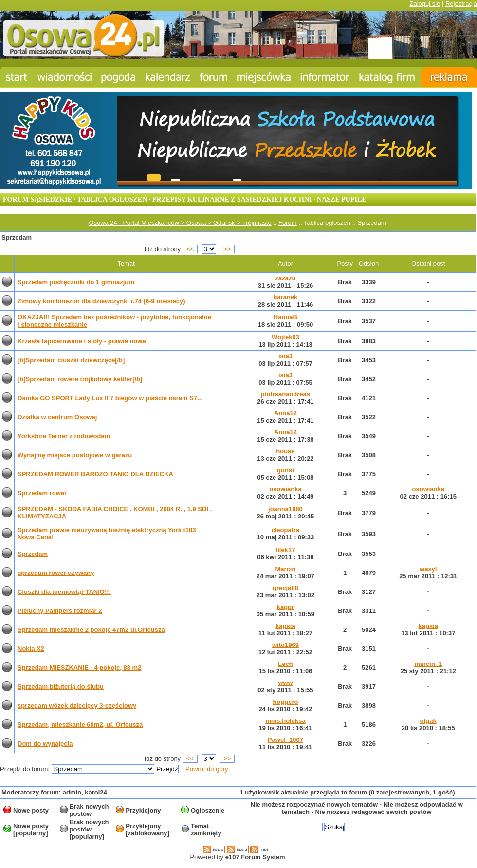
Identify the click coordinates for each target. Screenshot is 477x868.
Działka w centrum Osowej (57, 417)
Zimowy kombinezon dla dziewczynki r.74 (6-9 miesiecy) (101, 301)
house (285, 451)
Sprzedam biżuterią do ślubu (61, 687)
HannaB (285, 317)
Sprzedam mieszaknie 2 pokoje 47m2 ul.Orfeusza (91, 630)
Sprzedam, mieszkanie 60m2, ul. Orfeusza (80, 725)
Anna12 (285, 413)
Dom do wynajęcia (45, 744)
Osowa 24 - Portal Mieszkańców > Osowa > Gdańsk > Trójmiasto (180, 223)
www (285, 683)
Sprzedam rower (42, 493)
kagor (285, 607)
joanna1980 (285, 509)
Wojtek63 (285, 337)
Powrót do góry (207, 769)
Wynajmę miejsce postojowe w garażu (75, 455)
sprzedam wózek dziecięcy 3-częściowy (77, 706)
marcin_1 (428, 664)
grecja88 (285, 588)
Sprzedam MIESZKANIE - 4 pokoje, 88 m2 (79, 668)
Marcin (285, 569)
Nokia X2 (31, 649)
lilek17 (286, 550)
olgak (428, 721)
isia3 (285, 356)
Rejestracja (461, 4)
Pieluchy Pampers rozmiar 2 (60, 611)
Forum (288, 223)
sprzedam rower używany (56, 573)
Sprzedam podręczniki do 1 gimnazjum (76, 282)
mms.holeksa (285, 721)
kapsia (285, 626)
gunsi (285, 470)
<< (190, 249)
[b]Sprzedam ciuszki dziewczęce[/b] (71, 360)
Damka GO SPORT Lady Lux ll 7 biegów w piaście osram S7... (110, 398)
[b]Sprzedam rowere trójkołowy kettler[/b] (80, 379)
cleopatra (286, 530)
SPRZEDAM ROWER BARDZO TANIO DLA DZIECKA (95, 474)
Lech (285, 664)
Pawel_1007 (285, 740)
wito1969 (285, 645)
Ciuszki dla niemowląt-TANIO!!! (64, 592)
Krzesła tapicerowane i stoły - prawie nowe (82, 341)
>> (227, 249)
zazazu (285, 278)
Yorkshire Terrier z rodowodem (64, 436)
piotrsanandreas (285, 394)
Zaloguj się (425, 4)
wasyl (428, 569)
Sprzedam (33, 554)
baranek (285, 297)
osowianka (285, 489)
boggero (285, 702)
